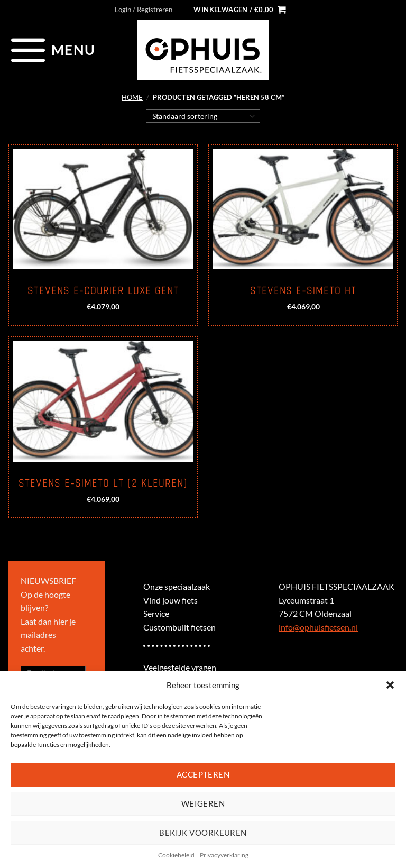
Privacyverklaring (224, 855)
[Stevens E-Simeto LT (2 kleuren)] (103, 401)
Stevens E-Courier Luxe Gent (103, 291)
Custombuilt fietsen (179, 627)
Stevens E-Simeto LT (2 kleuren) (103, 483)
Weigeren (203, 803)
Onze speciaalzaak (177, 586)
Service (156, 613)
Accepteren (203, 774)
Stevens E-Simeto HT (303, 291)
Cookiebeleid (176, 855)
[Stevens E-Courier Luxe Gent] (103, 209)
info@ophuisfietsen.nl (318, 627)
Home (132, 97)
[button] (390, 685)
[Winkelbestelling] (203, 116)
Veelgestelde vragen (180, 667)
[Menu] (52, 50)
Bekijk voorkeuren (203, 833)
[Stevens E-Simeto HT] (303, 209)
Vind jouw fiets (170, 600)
